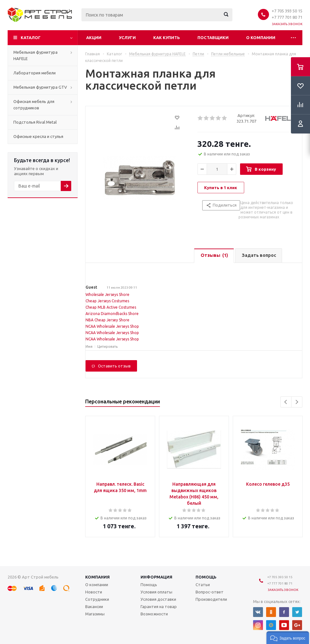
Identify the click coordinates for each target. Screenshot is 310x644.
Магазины (95, 614)
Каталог (31, 38)
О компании (261, 38)
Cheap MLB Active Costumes (111, 307)
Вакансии (94, 606)
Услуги (127, 38)
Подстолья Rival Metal (35, 122)
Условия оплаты (156, 592)
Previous (286, 402)
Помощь (206, 577)
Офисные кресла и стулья (38, 136)
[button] (288, 638)
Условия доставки (158, 599)
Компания (97, 577)
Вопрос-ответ (210, 592)
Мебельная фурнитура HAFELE (35, 55)
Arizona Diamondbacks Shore (112, 314)
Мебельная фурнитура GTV (40, 87)
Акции (94, 38)
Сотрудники (97, 599)
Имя (89, 346)
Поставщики (213, 38)
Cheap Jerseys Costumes (107, 301)
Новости (94, 592)
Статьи (203, 585)
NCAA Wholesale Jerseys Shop (112, 326)
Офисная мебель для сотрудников (34, 105)
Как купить (167, 38)
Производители (211, 599)
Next (297, 402)
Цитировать (107, 346)
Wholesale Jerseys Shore (107, 295)
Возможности (154, 614)
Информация (156, 577)
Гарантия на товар (159, 606)
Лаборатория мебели (34, 73)
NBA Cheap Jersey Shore (107, 320)
